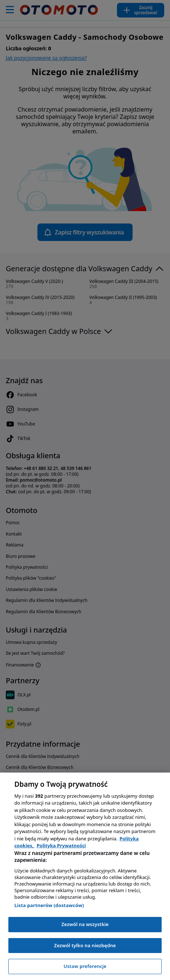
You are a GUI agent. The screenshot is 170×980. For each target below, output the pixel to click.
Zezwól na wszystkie (85, 924)
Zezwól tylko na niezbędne (85, 945)
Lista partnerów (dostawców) (49, 905)
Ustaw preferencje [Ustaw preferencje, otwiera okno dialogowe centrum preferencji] (85, 966)
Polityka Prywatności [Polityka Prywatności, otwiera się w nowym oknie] (61, 845)
